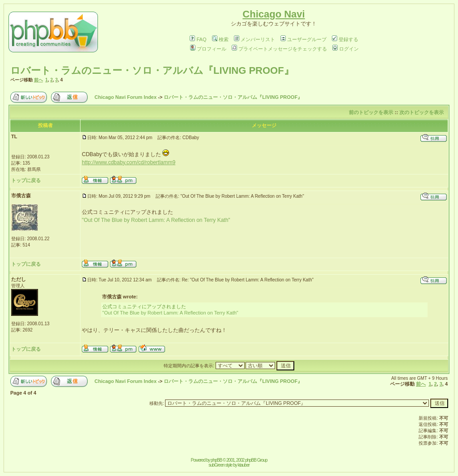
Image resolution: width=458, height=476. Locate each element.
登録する (345, 39)
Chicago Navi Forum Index (125, 97)
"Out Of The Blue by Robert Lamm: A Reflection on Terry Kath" (156, 220)
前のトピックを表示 (371, 112)
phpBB (216, 460)
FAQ (198, 39)
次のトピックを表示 (422, 112)
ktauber (244, 465)
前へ (38, 80)
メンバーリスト (254, 39)
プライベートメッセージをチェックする (279, 49)
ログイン (346, 49)
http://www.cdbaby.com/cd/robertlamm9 (129, 162)
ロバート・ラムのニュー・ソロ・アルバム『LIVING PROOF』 (152, 70)
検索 (220, 39)
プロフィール (208, 49)
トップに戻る (26, 180)
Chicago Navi (274, 14)
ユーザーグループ (303, 39)
